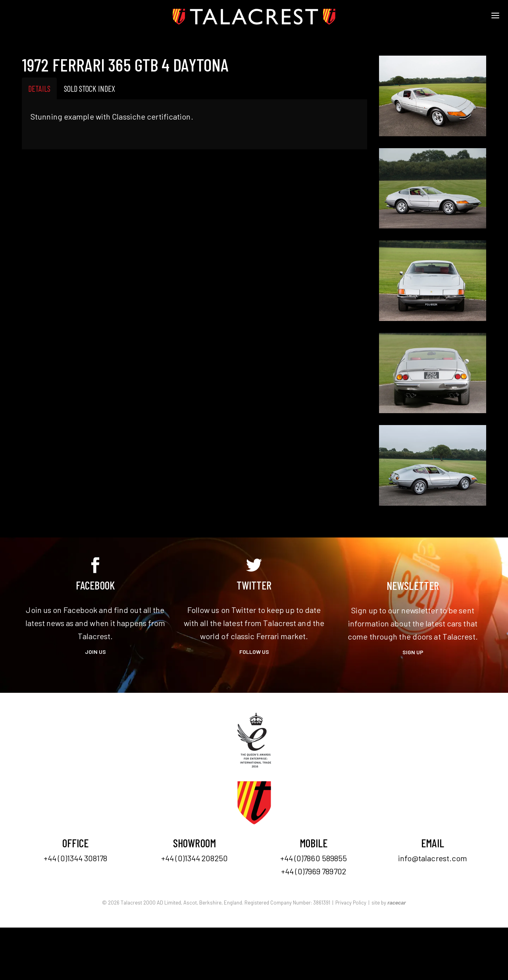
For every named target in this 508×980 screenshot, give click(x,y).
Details (39, 88)
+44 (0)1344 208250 (194, 858)
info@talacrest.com (433, 858)
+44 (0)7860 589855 (314, 858)
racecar (396, 903)
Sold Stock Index (89, 88)
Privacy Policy (351, 903)
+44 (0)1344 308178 (75, 858)
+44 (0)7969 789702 (314, 871)
